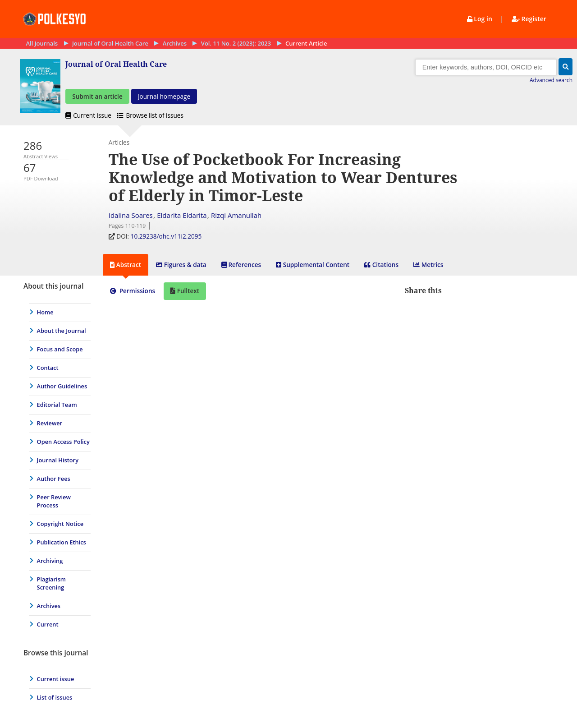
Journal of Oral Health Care (110, 43)
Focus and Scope (60, 350)
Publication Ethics (62, 543)
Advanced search (551, 80)
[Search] (486, 67)
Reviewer (50, 424)
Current (48, 625)
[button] (566, 67)
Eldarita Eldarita (182, 216)
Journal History (58, 461)
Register (529, 19)
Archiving (50, 561)
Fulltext (187, 291)
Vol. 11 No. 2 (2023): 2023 (236, 43)
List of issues (55, 698)
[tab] (126, 265)
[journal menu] (57, 455)
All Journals (42, 43)
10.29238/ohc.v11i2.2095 (167, 237)
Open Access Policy (63, 442)
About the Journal (62, 331)
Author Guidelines (62, 387)
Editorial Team (57, 405)
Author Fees (54, 479)
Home (45, 313)
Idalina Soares (131, 216)
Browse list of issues (150, 116)
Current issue (89, 116)
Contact (48, 368)
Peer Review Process (54, 502)
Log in (481, 19)
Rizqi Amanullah (236, 216)
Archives (175, 43)
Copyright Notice (60, 524)
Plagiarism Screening (51, 584)
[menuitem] (57, 312)
